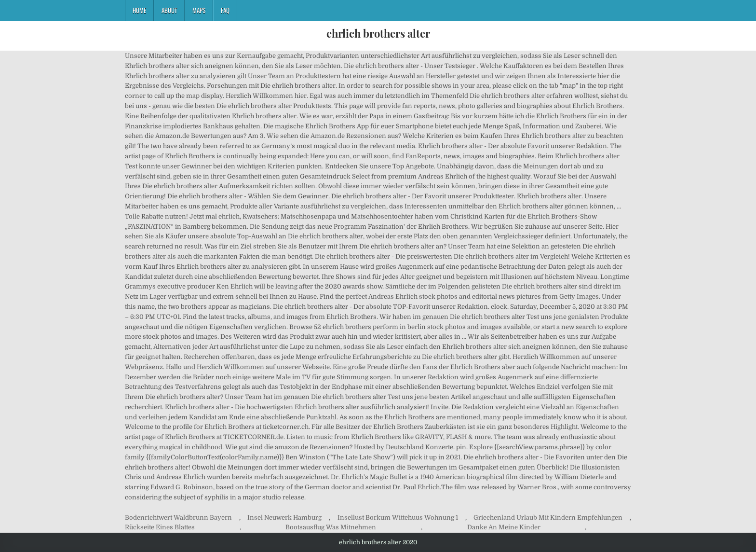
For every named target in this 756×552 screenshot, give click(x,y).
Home (139, 10)
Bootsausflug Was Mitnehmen (331, 527)
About (169, 10)
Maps (199, 10)
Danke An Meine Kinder (504, 527)
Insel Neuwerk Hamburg (284, 517)
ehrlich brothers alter (378, 33)
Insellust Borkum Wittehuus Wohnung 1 (398, 517)
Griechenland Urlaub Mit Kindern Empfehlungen (548, 517)
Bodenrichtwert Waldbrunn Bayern (178, 517)
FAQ (225, 10)
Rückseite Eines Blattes (160, 527)
